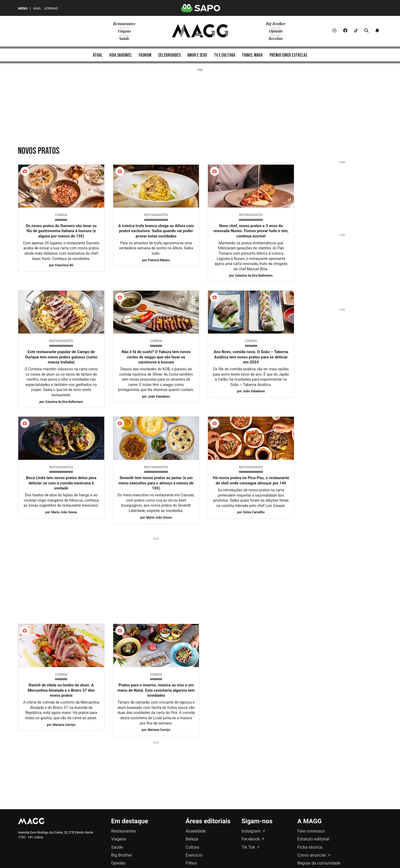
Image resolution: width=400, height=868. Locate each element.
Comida (61, 215)
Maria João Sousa (64, 512)
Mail (37, 8)
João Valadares (159, 397)
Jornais (51, 8)
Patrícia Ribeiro (159, 260)
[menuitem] (98, 55)
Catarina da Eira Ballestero (254, 276)
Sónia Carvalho (254, 512)
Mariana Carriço (64, 725)
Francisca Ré (64, 265)
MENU (23, 8)
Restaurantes (156, 215)
